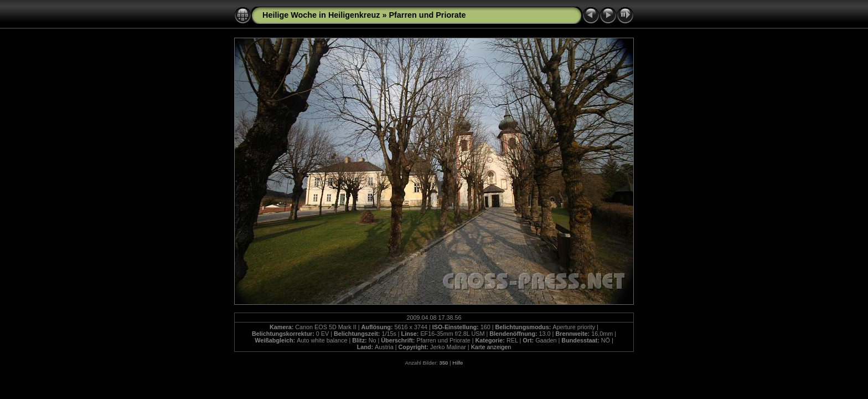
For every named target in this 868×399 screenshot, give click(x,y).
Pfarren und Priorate (427, 15)
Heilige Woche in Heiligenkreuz (321, 15)
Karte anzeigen (491, 347)
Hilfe (458, 363)
